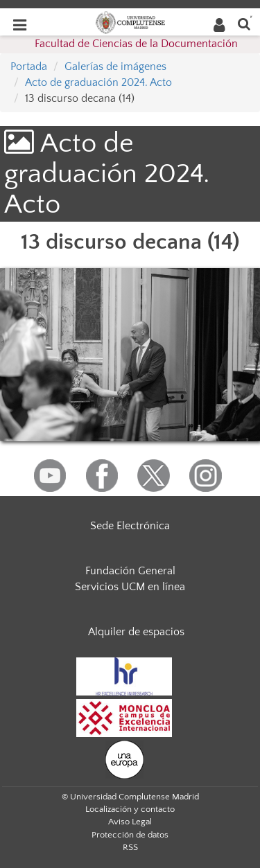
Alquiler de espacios (136, 632)
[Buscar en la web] (244, 23)
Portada (29, 67)
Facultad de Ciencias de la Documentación (136, 44)
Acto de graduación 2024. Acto (98, 82)
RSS (130, 847)
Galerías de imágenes (115, 67)
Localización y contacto (130, 809)
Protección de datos (130, 835)
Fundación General (130, 571)
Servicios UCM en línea (130, 587)
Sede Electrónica (130, 526)
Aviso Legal (130, 822)
